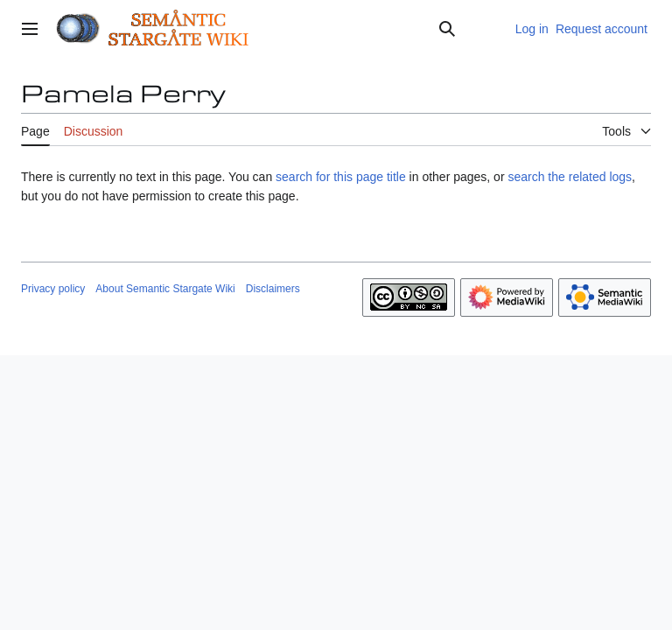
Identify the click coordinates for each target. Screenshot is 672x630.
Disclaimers (273, 289)
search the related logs (570, 177)
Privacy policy (53, 289)
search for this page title (341, 177)
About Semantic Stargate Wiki (165, 289)
